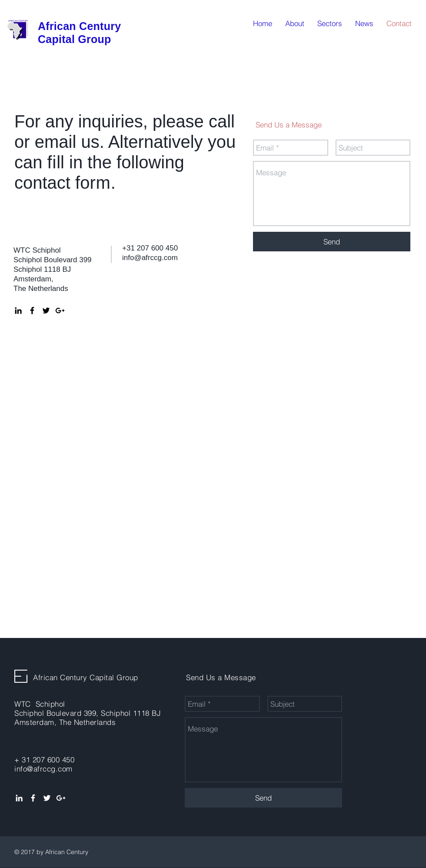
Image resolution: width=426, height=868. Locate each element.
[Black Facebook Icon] (32, 310)
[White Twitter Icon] (47, 798)
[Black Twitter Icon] (46, 310)
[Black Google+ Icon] (60, 310)
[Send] (332, 242)
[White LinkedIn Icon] (19, 798)
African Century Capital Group (86, 677)
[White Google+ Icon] (61, 798)
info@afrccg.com (150, 258)
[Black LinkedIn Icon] (18, 310)
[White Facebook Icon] (33, 798)
